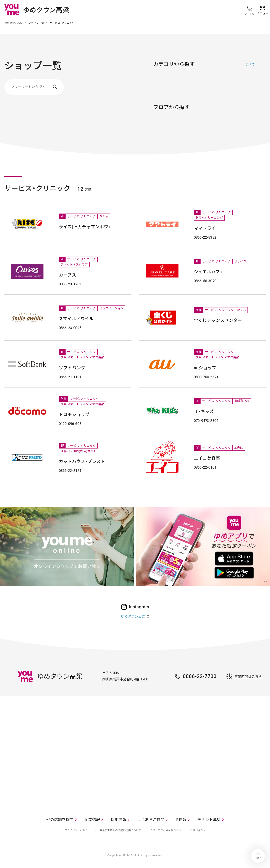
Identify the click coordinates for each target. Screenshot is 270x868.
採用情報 (119, 820)
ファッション (164, 85)
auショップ (205, 368)
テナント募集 (209, 820)
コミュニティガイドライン (166, 830)
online (249, 10)
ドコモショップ (74, 415)
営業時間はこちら (248, 677)
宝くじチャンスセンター (218, 320)
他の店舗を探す (60, 820)
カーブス (67, 275)
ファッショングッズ (186, 85)
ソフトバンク (72, 368)
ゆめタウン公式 (133, 616)
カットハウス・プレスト (82, 461)
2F (177, 127)
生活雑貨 (207, 85)
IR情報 (181, 820)
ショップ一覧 (36, 23)
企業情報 (92, 820)
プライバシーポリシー (77, 830)
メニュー (262, 10)
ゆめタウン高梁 (13, 23)
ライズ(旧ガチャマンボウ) (84, 227)
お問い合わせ (198, 830)
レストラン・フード (229, 85)
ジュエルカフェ (209, 272)
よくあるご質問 (151, 820)
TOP (258, 856)
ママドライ (205, 228)
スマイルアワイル (76, 319)
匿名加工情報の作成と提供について (120, 830)
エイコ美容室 (207, 458)
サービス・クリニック (251, 85)
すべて (250, 65)
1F (159, 127)
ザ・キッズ (204, 411)
